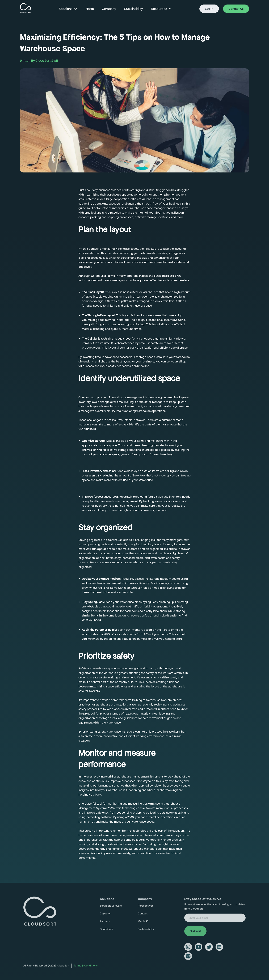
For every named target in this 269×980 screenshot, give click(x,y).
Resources (159, 9)
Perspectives (146, 907)
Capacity (105, 915)
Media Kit (144, 923)
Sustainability (133, 9)
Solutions (66, 9)
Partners (105, 923)
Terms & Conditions (86, 967)
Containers (106, 931)
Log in (209, 9)
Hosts (90, 9)
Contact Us (236, 9)
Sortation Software (111, 907)
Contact (143, 915)
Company (109, 9)
